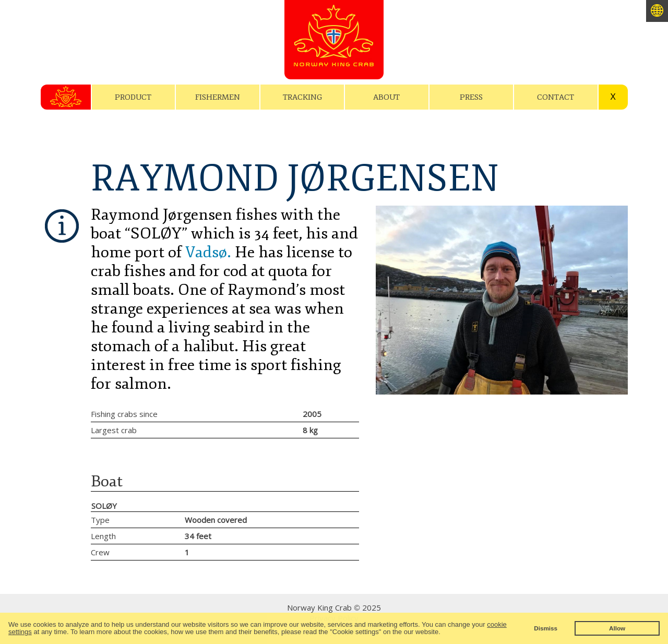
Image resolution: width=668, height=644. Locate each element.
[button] (443, 633)
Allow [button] (617, 628)
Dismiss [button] (546, 628)
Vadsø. (208, 252)
